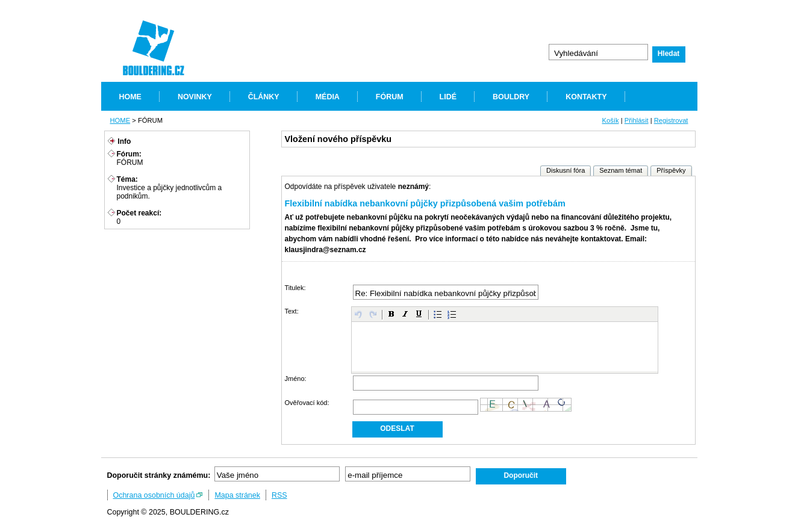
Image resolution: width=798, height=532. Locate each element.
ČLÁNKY (264, 97)
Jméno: (296, 379)
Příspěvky (671, 170)
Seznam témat (621, 170)
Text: (292, 311)
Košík (610, 120)
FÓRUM (390, 97)
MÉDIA (328, 97)
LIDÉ (448, 97)
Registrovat (671, 120)
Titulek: (295, 288)
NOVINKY (195, 97)
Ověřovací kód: (307, 403)
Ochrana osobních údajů (154, 495)
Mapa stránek (237, 495)
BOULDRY (511, 97)
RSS (279, 495)
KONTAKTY (586, 97)
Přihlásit (637, 120)
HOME (130, 97)
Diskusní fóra (566, 170)
